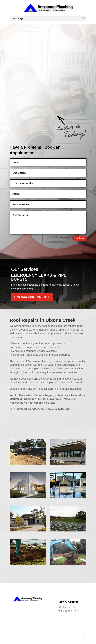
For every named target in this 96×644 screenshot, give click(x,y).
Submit (80, 216)
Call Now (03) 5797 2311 (32, 275)
